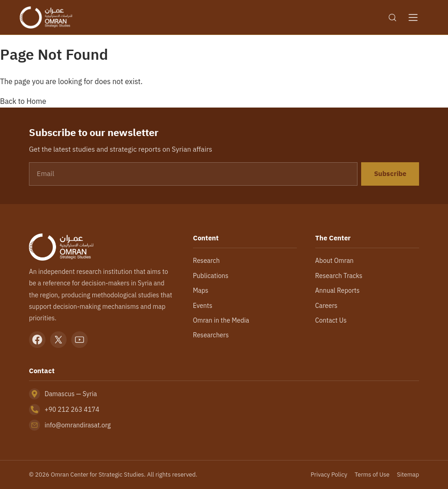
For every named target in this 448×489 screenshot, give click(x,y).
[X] (58, 340)
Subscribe (390, 174)
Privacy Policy (329, 475)
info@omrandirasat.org (78, 425)
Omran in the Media (221, 320)
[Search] (392, 17)
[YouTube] (79, 340)
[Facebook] (37, 340)
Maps (201, 290)
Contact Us (331, 320)
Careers (326, 306)
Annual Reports (337, 290)
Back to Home (23, 101)
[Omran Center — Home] (46, 17)
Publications (211, 276)
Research (206, 261)
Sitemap (408, 475)
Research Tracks (339, 276)
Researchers (211, 335)
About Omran (335, 261)
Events (203, 306)
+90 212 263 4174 (72, 409)
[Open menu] (413, 17)
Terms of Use (372, 475)
